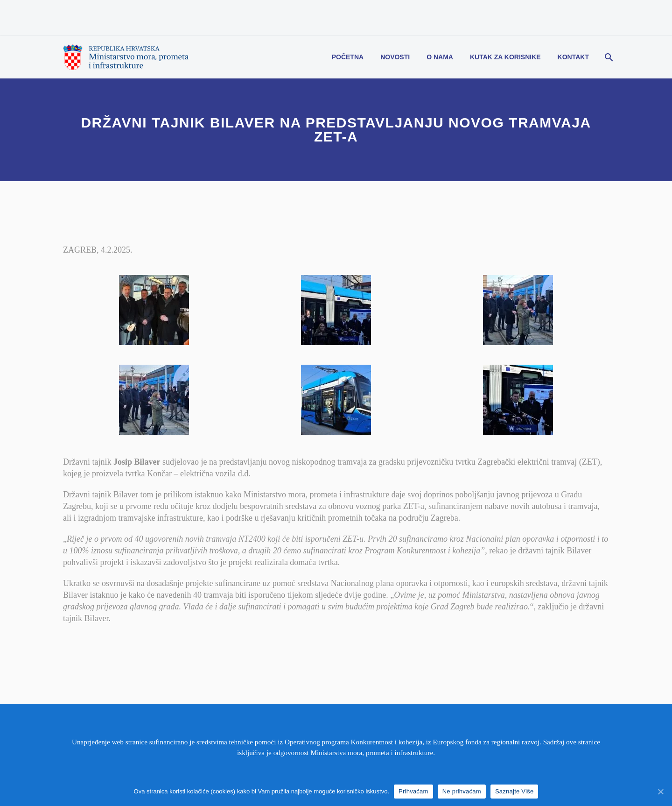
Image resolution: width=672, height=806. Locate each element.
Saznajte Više (514, 791)
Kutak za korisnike (505, 57)
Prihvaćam (413, 791)
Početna (348, 57)
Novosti (395, 57)
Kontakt (573, 57)
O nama (440, 57)
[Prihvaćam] (660, 792)
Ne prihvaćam (462, 791)
